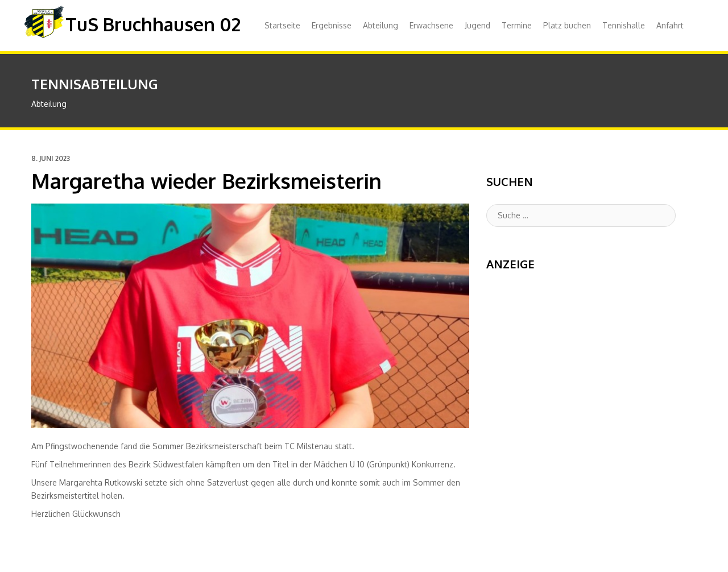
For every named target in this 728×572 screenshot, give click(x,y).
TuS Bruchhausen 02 (153, 24)
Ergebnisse (332, 25)
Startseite (282, 25)
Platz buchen (567, 25)
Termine (517, 25)
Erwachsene (431, 25)
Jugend (477, 25)
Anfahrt (670, 25)
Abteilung (380, 25)
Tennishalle (624, 25)
